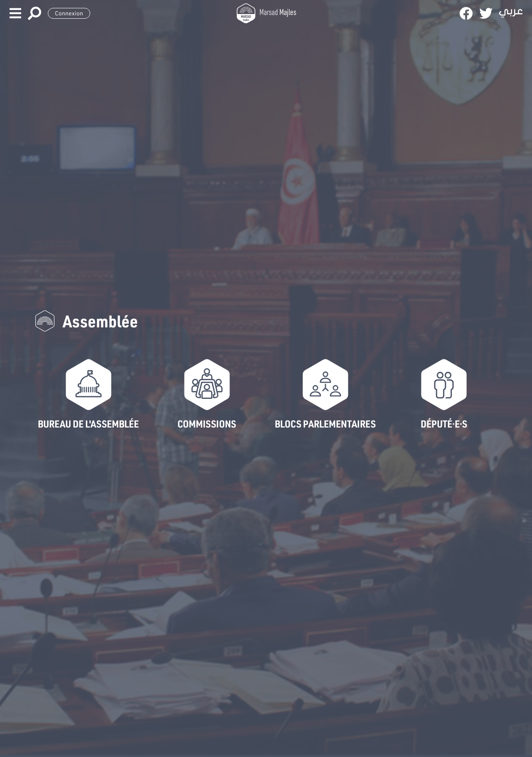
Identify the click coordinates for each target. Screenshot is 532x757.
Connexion (69, 13)
